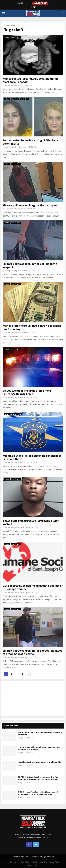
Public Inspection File (39, 862)
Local (13, 37)
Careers (13, 862)
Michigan (20, 99)
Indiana (7, 37)
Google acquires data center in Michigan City (40, 762)
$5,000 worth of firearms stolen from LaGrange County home (27, 392)
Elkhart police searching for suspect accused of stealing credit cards (33, 652)
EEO (6, 862)
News (19, 37)
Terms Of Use (32, 865)
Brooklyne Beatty (11, 85)
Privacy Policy (54, 862)
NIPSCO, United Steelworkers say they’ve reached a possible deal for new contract (38, 778)
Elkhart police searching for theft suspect (30, 205)
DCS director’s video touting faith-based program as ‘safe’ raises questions (38, 793)
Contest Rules (24, 862)
